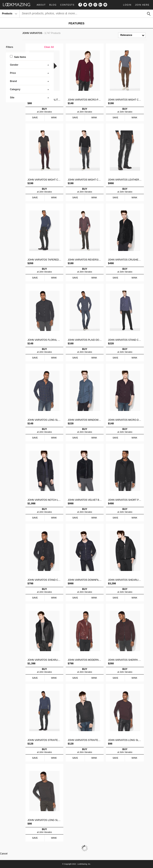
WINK (54, 118)
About (41, 5)
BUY (44, 110)
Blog (53, 5)
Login (127, 5)
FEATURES (76, 23)
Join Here (142, 5)
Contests (67, 5)
